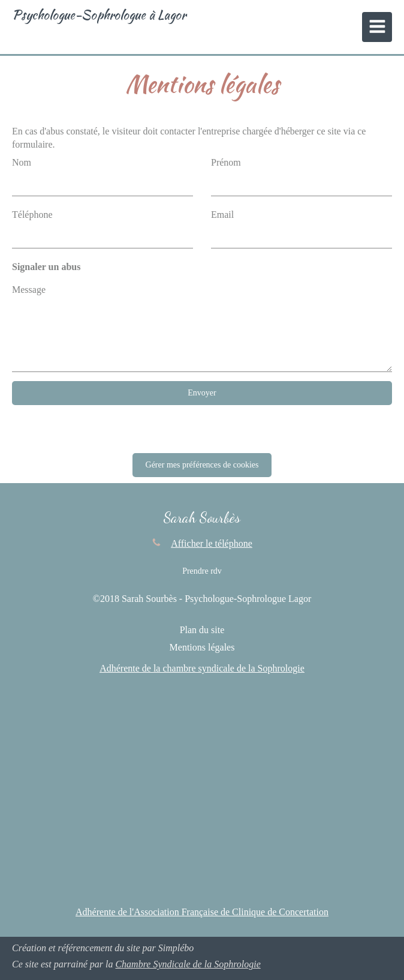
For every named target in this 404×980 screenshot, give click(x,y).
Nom (22, 162)
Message (29, 290)
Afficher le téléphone (212, 543)
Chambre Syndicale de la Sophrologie (188, 964)
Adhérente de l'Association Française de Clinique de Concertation (202, 912)
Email (222, 215)
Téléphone (32, 215)
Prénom (226, 162)
